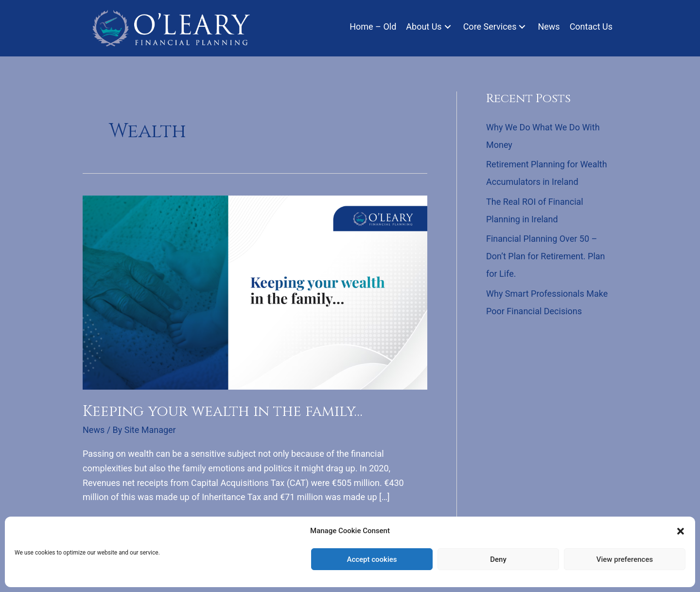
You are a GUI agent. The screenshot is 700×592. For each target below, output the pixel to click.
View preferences (625, 559)
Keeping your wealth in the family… (223, 412)
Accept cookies (372, 559)
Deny (498, 559)
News (94, 430)
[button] (681, 531)
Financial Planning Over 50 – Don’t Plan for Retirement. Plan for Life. (546, 256)
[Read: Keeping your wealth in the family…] (255, 292)
